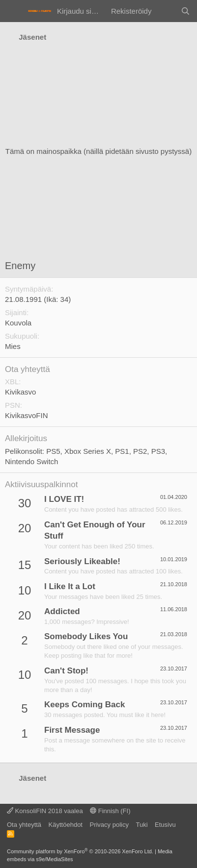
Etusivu (165, 825)
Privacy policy (109, 825)
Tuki (141, 825)
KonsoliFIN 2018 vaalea (45, 811)
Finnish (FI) (110, 811)
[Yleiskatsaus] (166, 11)
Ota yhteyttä (24, 825)
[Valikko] (14, 11)
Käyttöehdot (66, 825)
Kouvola (18, 323)
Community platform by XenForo (80, 851)
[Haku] (185, 11)
